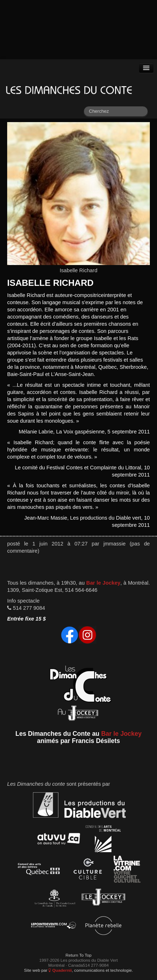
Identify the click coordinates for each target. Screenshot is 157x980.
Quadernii (60, 970)
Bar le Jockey (103, 583)
